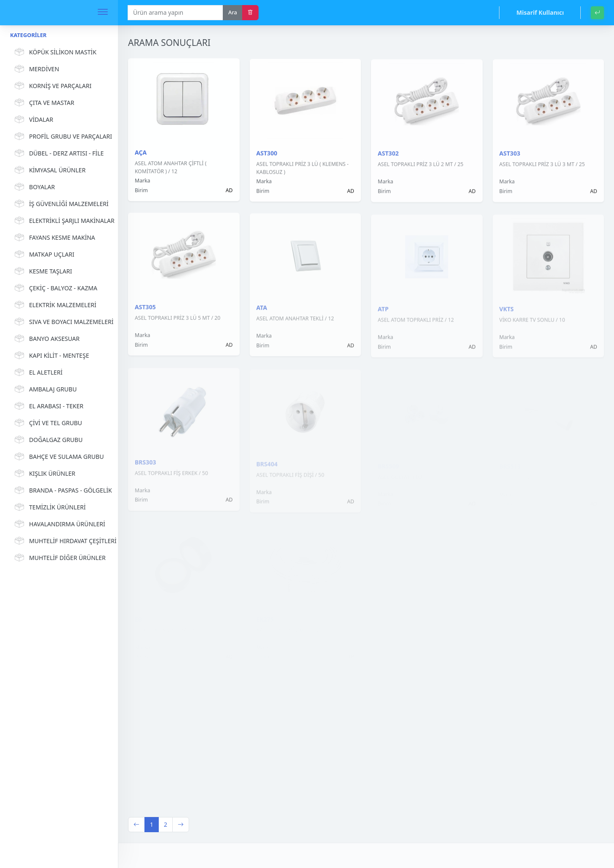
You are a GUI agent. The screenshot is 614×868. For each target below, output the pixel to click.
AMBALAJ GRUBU (44, 389)
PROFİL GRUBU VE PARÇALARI (60, 137)
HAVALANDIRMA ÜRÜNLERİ (59, 524)
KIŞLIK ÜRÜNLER (44, 474)
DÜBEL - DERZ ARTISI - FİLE (58, 153)
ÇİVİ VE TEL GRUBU (47, 423)
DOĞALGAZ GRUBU (47, 440)
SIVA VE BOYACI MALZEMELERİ (60, 322)
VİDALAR (33, 120)
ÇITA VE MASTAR (43, 103)
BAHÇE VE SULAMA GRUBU (58, 457)
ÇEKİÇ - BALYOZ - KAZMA (55, 288)
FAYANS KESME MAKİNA (54, 238)
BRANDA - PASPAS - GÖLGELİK (60, 490)
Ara (233, 12)
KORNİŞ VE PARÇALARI (52, 86)
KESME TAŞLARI (42, 271)
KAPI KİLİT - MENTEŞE (51, 356)
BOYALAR (33, 187)
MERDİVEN (36, 69)
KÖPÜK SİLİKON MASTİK (54, 52)
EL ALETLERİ (37, 372)
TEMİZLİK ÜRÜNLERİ (49, 507)
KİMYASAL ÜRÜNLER (49, 170)
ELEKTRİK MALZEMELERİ (54, 305)
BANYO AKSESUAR (46, 339)
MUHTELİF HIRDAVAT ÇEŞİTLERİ (60, 541)
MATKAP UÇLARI (43, 255)
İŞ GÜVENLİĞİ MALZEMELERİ (60, 204)
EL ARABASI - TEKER (48, 406)
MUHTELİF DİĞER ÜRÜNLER (59, 558)
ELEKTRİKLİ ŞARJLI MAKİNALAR (60, 221)
